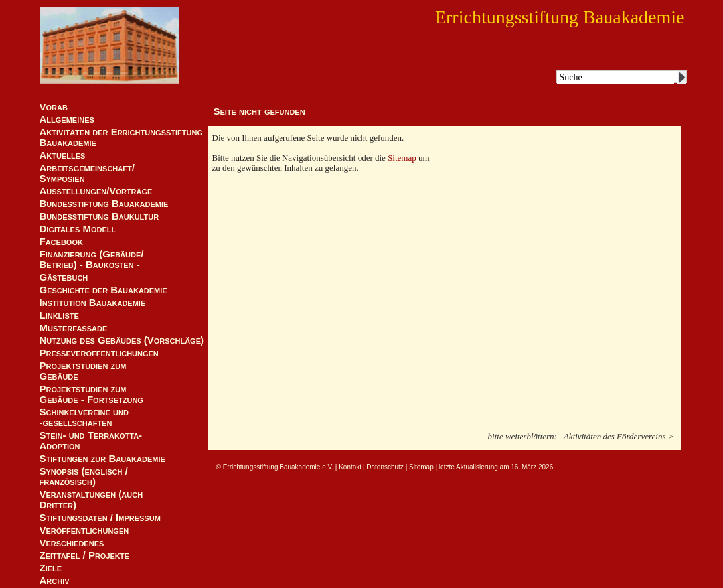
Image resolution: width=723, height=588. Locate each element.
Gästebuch (64, 277)
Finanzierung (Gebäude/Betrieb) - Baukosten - (92, 259)
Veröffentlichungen (85, 530)
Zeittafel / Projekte (85, 555)
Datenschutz (385, 467)
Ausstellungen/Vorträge (96, 191)
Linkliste (59, 315)
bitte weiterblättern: (522, 436)
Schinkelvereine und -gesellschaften (84, 417)
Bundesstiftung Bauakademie (104, 204)
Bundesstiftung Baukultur (100, 216)
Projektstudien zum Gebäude (83, 371)
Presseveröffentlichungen (99, 353)
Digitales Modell (78, 229)
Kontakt (350, 467)
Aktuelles (63, 155)
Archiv (55, 581)
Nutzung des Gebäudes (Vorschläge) (122, 340)
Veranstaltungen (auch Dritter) (92, 500)
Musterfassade (74, 328)
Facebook (61, 242)
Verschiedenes (72, 543)
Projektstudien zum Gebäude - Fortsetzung (92, 394)
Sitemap (403, 158)
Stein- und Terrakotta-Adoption (91, 441)
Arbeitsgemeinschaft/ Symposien (87, 173)
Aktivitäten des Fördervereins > (619, 436)
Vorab (54, 107)
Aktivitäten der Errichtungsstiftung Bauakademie (121, 137)
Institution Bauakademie (93, 303)
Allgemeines (67, 119)
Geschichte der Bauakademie (104, 290)
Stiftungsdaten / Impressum (100, 518)
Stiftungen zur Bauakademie (103, 459)
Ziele (51, 568)
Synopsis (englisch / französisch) (84, 477)
